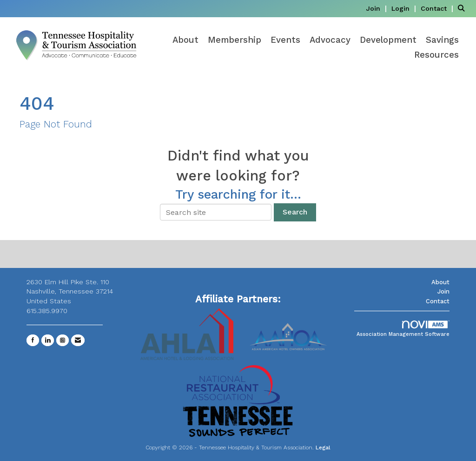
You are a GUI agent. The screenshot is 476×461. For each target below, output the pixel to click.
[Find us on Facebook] (33, 340)
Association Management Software (403, 329)
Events (285, 40)
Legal (323, 448)
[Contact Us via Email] (78, 340)
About (185, 40)
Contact (438, 301)
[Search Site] (463, 8)
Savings (442, 40)
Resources (436, 55)
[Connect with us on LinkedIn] (48, 340)
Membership (235, 40)
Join (443, 291)
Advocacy (330, 40)
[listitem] (377, 8)
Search (295, 212)
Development (388, 40)
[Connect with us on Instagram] (63, 340)
